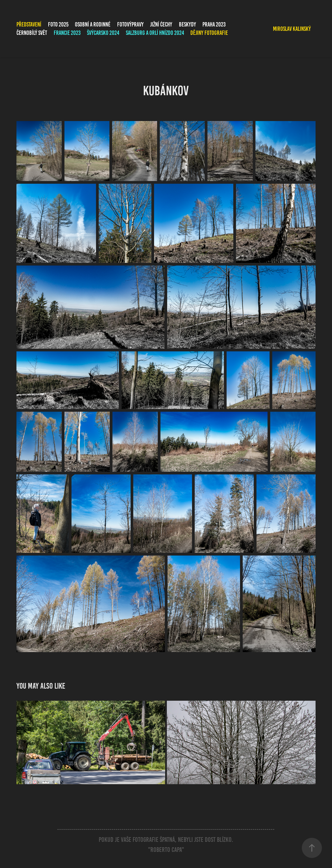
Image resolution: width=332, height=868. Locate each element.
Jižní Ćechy (161, 24)
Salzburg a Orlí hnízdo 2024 (155, 33)
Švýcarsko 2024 (103, 33)
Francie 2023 (67, 33)
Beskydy (187, 24)
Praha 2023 (214, 24)
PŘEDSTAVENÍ (29, 24)
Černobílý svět (32, 33)
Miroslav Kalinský (292, 29)
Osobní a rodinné (93, 24)
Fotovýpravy (130, 24)
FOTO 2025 (58, 24)
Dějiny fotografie (209, 33)
